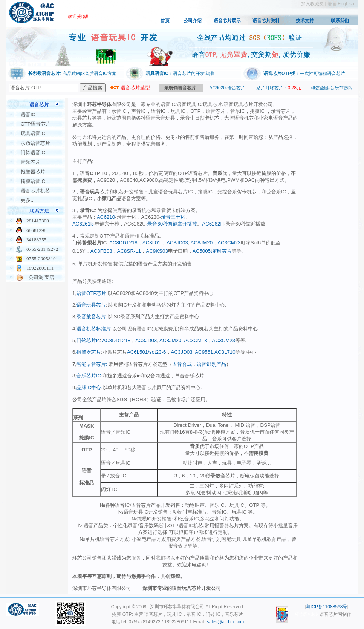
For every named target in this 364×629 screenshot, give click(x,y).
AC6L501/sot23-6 (147, 352)
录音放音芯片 (91, 317)
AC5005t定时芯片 (212, 251)
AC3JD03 (177, 243)
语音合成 (182, 364)
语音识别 (206, 364)
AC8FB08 (101, 251)
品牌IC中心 (89, 387)
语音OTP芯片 (91, 293)
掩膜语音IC (33, 181)
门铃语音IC (33, 153)
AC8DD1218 (123, 243)
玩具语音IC (33, 133)
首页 (165, 21)
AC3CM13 (195, 340)
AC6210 (106, 217)
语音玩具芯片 (91, 305)
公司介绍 (193, 21)
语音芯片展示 (227, 21)
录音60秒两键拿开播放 (172, 224)
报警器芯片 (33, 172)
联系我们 (340, 21)
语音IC (28, 114)
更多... (28, 200)
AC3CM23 (229, 243)
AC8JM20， (204, 243)
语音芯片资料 (266, 21)
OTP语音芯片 (36, 124)
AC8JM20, (171, 340)
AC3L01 (151, 243)
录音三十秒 (173, 217)
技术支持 (305, 21)
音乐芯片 (31, 162)
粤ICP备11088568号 (327, 607)
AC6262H (213, 224)
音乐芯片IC (89, 376)
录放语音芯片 (35, 143)
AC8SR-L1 (129, 251)
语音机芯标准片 (94, 329)
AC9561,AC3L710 (214, 352)
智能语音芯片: (93, 364)
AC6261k (83, 224)
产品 (221, 364)
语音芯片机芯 (35, 191)
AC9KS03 (157, 251)
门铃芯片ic (88, 340)
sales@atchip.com (225, 622)
